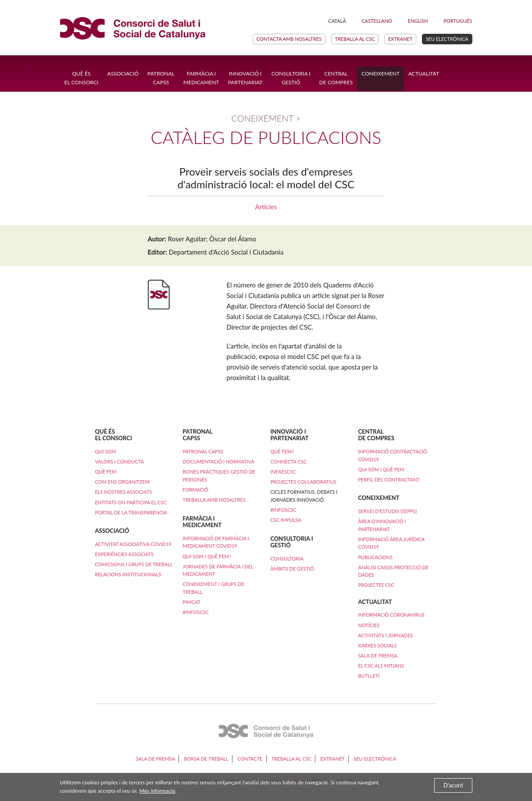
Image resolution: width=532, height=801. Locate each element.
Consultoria (287, 559)
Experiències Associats (125, 554)
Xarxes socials (378, 645)
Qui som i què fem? (207, 556)
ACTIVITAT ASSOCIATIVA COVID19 (134, 544)
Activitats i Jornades (386, 635)
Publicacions (375, 557)
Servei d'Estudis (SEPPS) (387, 511)
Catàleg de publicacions (266, 137)
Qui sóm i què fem (381, 469)
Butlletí (369, 676)
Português (458, 21)
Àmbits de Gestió (292, 569)
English (418, 21)
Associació (123, 74)
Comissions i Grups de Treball (134, 564)
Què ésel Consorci (82, 78)
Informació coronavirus (391, 615)
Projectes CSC (376, 585)
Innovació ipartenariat (245, 78)
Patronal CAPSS (161, 78)
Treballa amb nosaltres (214, 500)
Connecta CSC (288, 462)
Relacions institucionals (128, 574)
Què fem (106, 472)
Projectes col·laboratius (303, 482)
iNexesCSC (283, 472)
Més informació (157, 791)
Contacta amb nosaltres (289, 39)
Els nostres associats (124, 492)
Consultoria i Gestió (291, 78)
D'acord (453, 785)
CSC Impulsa (286, 520)
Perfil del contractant (389, 480)
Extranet (400, 39)
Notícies (369, 625)
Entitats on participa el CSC (131, 502)
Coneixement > (266, 118)
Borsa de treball (206, 759)
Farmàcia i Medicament (201, 78)
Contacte (250, 759)
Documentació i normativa (218, 462)
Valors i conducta (120, 462)
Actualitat (424, 74)
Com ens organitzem (123, 482)
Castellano (377, 21)
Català (337, 21)
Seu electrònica (447, 39)
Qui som (106, 451)
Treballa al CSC (355, 39)
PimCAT (191, 602)
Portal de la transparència (131, 512)
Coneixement (380, 74)
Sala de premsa (378, 656)
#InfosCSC (195, 612)
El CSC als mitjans (381, 666)
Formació (195, 490)
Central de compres (336, 78)
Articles (266, 207)
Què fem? (282, 451)
